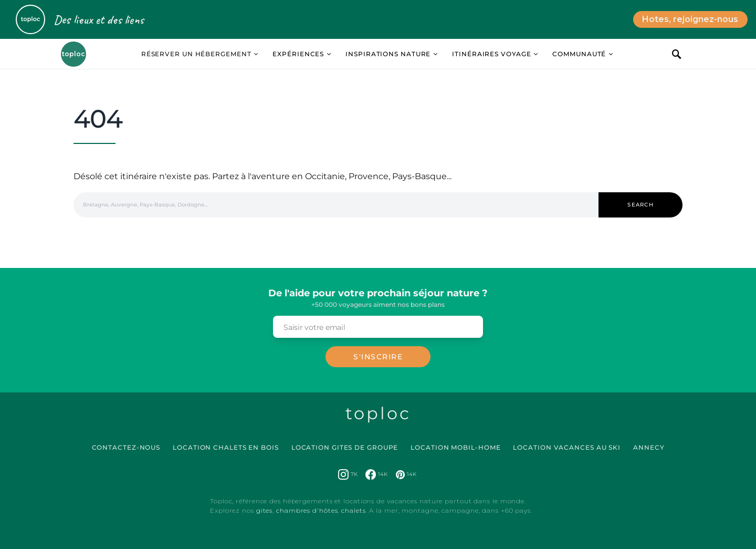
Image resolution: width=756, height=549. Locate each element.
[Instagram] (348, 474)
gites (265, 510)
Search (640, 205)
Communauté (579, 54)
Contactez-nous (126, 447)
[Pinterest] (406, 474)
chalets (353, 510)
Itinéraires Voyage (491, 54)
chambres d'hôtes (307, 510)
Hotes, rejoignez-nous (690, 19)
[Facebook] (376, 474)
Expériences (298, 54)
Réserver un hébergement (196, 54)
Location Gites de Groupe (345, 447)
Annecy (649, 447)
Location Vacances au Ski (567, 447)
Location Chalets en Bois (226, 447)
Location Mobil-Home (455, 447)
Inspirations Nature (388, 54)
